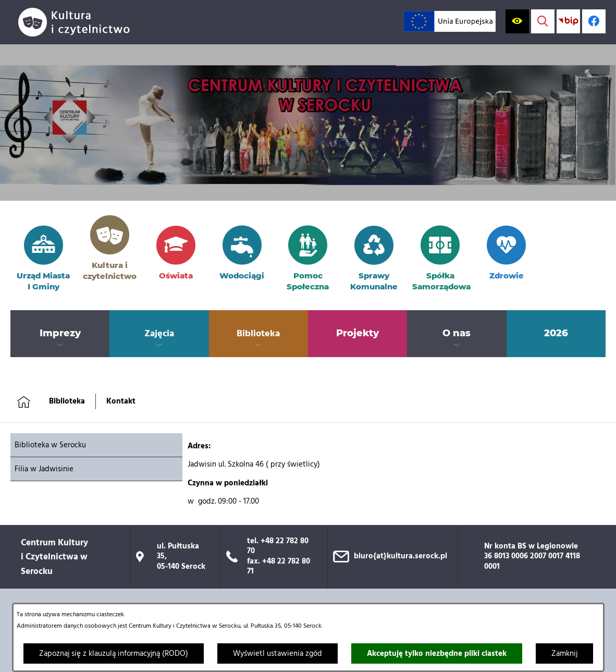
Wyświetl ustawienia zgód (278, 654)
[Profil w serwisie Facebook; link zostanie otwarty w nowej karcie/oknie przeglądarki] (594, 21)
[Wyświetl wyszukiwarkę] (543, 21)
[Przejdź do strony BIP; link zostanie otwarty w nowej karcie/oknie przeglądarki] (568, 21)
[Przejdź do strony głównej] (78, 22)
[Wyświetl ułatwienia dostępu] (517, 21)
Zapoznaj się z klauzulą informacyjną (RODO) (114, 654)
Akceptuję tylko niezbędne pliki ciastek (437, 654)
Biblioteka (67, 401)
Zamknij (564, 654)
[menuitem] (60, 334)
